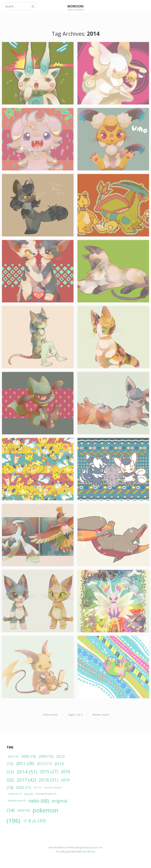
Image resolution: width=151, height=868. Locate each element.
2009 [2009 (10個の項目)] (46, 756)
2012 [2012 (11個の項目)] (44, 764)
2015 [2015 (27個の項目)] (49, 771)
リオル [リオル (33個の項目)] (34, 821)
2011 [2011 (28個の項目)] (25, 763)
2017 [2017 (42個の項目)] (26, 780)
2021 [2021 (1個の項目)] (37, 787)
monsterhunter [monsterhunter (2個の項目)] (46, 794)
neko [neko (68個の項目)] (39, 801)
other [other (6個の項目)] (24, 810)
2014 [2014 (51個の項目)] (27, 772)
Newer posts (100, 715)
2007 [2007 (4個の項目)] (13, 756)
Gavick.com (96, 847)
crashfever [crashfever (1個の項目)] (15, 794)
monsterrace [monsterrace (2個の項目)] (17, 801)
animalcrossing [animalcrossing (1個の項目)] (53, 787)
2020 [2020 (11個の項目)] (23, 787)
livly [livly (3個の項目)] (29, 794)
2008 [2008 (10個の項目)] (28, 756)
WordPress (89, 852)
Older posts (50, 715)
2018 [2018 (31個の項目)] (48, 780)
